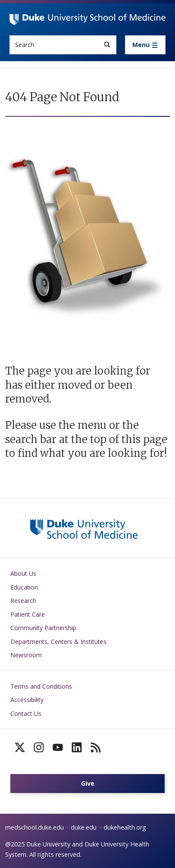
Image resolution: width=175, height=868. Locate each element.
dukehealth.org (125, 827)
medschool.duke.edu (34, 827)
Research (23, 601)
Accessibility (27, 700)
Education (24, 587)
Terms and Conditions (41, 686)
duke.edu (84, 827)
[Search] (107, 45)
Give (88, 783)
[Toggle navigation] (145, 45)
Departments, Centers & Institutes (58, 642)
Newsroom (26, 655)
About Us (23, 573)
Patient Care (28, 614)
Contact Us (26, 713)
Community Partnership (43, 628)
